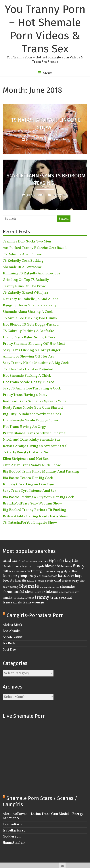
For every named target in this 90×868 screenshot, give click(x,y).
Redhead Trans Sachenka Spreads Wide (35, 401)
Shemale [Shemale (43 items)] (29, 586)
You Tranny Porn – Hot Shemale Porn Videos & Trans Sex (45, 29)
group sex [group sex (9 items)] (25, 576)
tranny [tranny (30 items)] (42, 597)
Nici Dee (9, 650)
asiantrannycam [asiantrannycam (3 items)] (40, 561)
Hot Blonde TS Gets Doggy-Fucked (31, 325)
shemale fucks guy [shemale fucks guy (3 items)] (49, 587)
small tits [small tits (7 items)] (9, 598)
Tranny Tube (61, 139)
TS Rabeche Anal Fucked (23, 254)
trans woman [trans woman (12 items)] (33, 602)
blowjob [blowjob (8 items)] (38, 566)
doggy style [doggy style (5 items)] (63, 571)
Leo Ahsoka (12, 631)
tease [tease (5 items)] (31, 598)
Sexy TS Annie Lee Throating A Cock (32, 389)
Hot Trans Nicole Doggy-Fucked (29, 382)
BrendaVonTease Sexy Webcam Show (32, 504)
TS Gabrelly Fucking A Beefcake (28, 331)
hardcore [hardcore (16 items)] (66, 576)
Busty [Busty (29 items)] (79, 566)
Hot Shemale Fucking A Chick (27, 376)
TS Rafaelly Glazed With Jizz (25, 293)
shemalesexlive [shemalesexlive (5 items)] (69, 592)
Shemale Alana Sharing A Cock (28, 312)
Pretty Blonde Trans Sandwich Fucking (34, 433)
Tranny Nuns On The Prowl (25, 286)
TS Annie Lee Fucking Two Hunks (30, 318)
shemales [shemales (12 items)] (68, 587)
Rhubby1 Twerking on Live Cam (28, 484)
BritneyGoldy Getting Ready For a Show (35, 516)
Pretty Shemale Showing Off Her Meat (34, 344)
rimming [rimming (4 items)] (13, 587)
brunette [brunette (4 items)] (67, 567)
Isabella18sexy (14, 831)
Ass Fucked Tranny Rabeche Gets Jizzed (35, 248)
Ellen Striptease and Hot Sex (26, 459)
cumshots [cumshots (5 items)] (49, 571)
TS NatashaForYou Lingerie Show (46, 124)
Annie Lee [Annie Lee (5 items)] (19, 561)
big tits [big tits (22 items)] (72, 561)
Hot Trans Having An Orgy (24, 427)
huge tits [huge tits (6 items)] (21, 581)
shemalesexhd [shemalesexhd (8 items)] (14, 592)
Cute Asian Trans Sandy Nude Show (32, 465)
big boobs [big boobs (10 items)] (56, 561)
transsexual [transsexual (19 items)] (61, 598)
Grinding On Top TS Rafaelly (26, 280)
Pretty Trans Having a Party (25, 395)
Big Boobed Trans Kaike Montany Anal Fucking (41, 472)
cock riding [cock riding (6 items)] (34, 571)
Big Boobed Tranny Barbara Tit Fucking (34, 510)
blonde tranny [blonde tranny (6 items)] (21, 566)
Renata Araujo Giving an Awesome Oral (35, 446)
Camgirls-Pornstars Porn (35, 615)
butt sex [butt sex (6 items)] (8, 571)
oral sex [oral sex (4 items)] (67, 581)
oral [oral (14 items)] (58, 581)
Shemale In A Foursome (22, 267)
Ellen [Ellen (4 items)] (74, 571)
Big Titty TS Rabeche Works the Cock (32, 414)
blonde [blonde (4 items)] (7, 567)
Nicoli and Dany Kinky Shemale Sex (31, 440)
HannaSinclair (14, 843)
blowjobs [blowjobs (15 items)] (53, 566)
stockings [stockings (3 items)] (22, 598)
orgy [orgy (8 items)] (75, 581)
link (87, 811)
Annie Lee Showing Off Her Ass (28, 357)
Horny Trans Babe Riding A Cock (29, 337)
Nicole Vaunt (13, 637)
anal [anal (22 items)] (7, 561)
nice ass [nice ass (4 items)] (40, 581)
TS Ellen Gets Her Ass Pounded (28, 369)
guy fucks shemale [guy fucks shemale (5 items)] (45, 576)
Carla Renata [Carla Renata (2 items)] (20, 572)
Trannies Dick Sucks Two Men (27, 242)
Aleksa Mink (12, 625)
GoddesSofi (12, 837)
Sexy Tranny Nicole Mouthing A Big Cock (36, 363)
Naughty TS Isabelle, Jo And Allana (31, 299)
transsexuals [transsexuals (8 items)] (12, 603)
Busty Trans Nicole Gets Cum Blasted (33, 408)
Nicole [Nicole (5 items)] (49, 581)
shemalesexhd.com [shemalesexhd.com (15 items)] (42, 592)
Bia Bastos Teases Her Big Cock (28, 478)
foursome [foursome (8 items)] (10, 576)
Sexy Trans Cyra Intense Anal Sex (30, 491)
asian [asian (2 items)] (28, 561)
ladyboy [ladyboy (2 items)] (31, 581)
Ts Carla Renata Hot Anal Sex (26, 452)
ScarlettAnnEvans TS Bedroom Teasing (46, 179)
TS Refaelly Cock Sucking (23, 261)
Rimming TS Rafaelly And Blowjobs (31, 274)
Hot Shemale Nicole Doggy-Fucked (31, 420)
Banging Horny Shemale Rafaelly (30, 305)
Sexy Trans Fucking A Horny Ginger (32, 350)
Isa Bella (9, 643)
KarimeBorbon (14, 824)
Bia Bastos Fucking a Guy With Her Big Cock (38, 497)
